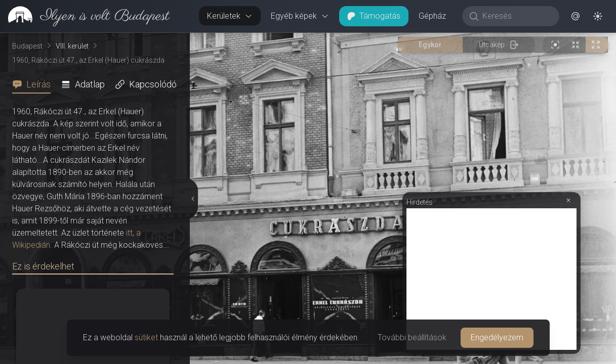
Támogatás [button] (374, 16)
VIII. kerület (72, 46)
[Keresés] (516, 16)
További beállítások (412, 337)
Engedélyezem (497, 337)
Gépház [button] (432, 16)
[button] (576, 16)
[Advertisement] (491, 279)
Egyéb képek (300, 16)
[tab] (34, 84)
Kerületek (230, 16)
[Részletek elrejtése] (192, 199)
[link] (85, 16)
